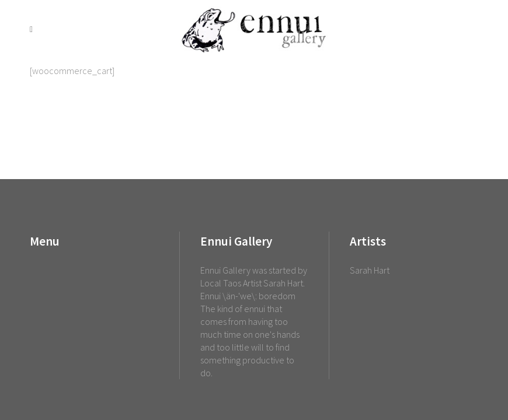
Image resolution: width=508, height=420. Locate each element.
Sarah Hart (370, 270)
